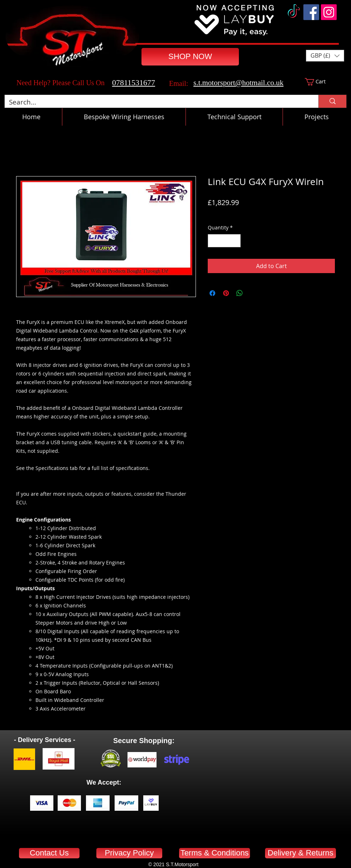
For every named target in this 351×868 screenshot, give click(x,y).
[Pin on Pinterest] (226, 293)
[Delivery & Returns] (300, 853)
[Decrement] (213, 241)
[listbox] (325, 56)
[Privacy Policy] (129, 853)
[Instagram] (329, 12)
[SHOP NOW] (190, 57)
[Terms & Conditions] (215, 853)
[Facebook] (311, 12)
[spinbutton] (224, 241)
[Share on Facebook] (212, 293)
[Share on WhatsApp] (240, 293)
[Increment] (235, 241)
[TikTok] (294, 12)
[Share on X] (253, 293)
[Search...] (156, 102)
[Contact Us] (49, 853)
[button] (325, 56)
